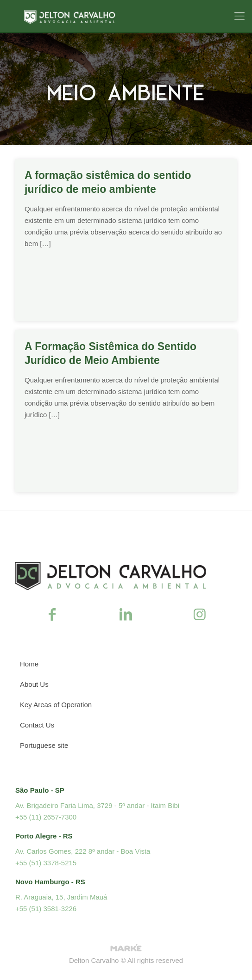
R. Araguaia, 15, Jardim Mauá (61, 897)
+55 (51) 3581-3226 (46, 909)
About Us (34, 684)
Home (29, 664)
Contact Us (37, 725)
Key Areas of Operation (56, 705)
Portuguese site (44, 745)
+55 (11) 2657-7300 (46, 817)
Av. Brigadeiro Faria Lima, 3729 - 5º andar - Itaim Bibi (97, 805)
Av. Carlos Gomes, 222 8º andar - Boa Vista (83, 851)
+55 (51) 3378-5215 (46, 863)
